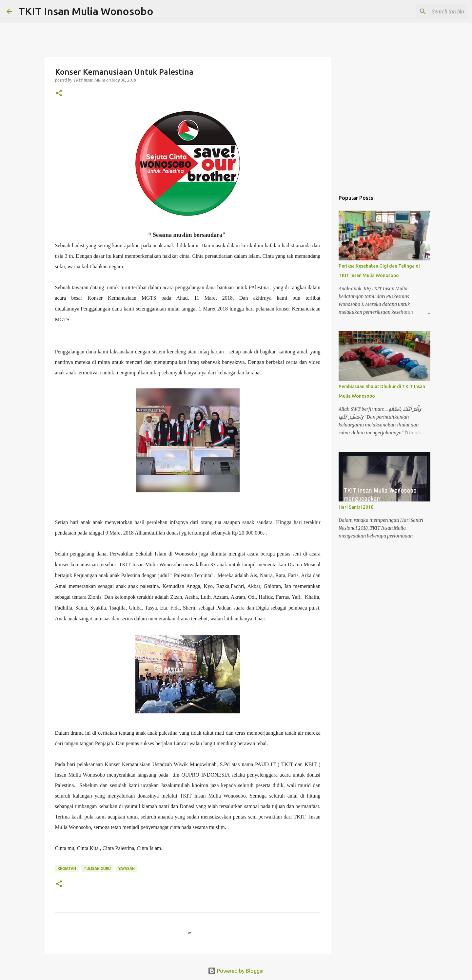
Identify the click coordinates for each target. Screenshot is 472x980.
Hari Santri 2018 (356, 507)
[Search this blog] (432, 11)
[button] (59, 94)
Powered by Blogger (236, 971)
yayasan (127, 868)
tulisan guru (97, 868)
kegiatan (67, 868)
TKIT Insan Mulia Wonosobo (86, 11)
